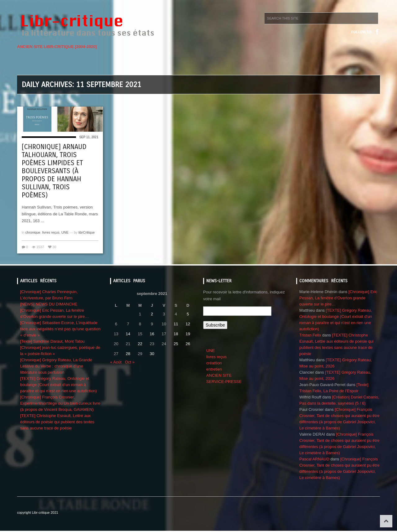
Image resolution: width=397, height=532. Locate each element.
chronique (33, 232)
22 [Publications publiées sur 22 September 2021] (140, 344)
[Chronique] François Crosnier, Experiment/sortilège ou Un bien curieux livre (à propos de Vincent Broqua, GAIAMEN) (60, 403)
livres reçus (51, 232)
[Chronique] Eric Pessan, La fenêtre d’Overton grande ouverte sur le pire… (338, 298)
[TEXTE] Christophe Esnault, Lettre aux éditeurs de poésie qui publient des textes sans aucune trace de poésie (57, 422)
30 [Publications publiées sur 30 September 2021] (152, 354)
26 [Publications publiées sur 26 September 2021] (188, 344)
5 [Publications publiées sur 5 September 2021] (188, 314)
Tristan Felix (310, 335)
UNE (65, 232)
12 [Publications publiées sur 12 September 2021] (188, 324)
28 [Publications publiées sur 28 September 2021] (128, 354)
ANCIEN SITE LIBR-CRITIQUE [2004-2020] (57, 47)
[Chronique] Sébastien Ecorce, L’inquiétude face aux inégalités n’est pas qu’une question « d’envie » (60, 329)
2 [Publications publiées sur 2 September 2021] (152, 314)
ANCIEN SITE (219, 375)
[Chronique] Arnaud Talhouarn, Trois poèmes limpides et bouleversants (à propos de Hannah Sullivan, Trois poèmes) (54, 171)
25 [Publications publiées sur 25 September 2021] (176, 344)
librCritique (87, 232)
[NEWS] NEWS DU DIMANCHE (49, 304)
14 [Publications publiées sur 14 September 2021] (128, 334)
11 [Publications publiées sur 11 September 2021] (176, 324)
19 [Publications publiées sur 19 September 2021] (188, 334)
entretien (214, 369)
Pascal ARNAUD (314, 459)
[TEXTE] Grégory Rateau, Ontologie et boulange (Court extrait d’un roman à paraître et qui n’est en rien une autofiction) (58, 385)
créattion (214, 363)
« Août (116, 362)
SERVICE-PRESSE (224, 382)
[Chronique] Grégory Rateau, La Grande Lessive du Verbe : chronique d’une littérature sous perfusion (56, 366)
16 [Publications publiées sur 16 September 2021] (152, 334)
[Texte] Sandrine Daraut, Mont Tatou (52, 341)
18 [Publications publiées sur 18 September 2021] (176, 334)
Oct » (130, 362)
